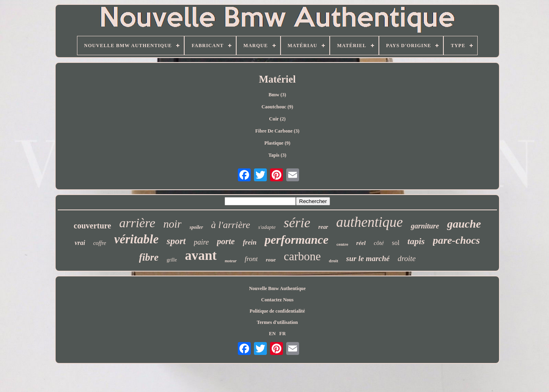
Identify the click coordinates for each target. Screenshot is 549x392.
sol (396, 243)
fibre (149, 257)
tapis (416, 241)
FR (283, 334)
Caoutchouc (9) (277, 107)
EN (272, 334)
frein (250, 242)
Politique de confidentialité (277, 311)
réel (361, 243)
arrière (137, 223)
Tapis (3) (278, 155)
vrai (80, 243)
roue (271, 260)
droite (407, 258)
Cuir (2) (278, 119)
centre (342, 244)
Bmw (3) (277, 95)
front (251, 259)
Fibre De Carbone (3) (277, 131)
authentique (369, 222)
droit (334, 261)
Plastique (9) (277, 143)
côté (379, 243)
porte (226, 241)
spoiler (196, 227)
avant (201, 255)
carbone (302, 256)
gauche (464, 224)
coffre (100, 243)
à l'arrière (231, 225)
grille (172, 260)
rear (323, 227)
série (297, 223)
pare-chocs (456, 240)
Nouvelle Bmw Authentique (278, 288)
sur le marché (368, 258)
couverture (93, 226)
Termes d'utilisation (277, 322)
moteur (231, 261)
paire (201, 242)
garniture (425, 226)
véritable (136, 239)
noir (172, 224)
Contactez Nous (277, 300)
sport (176, 241)
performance (296, 240)
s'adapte (267, 227)
